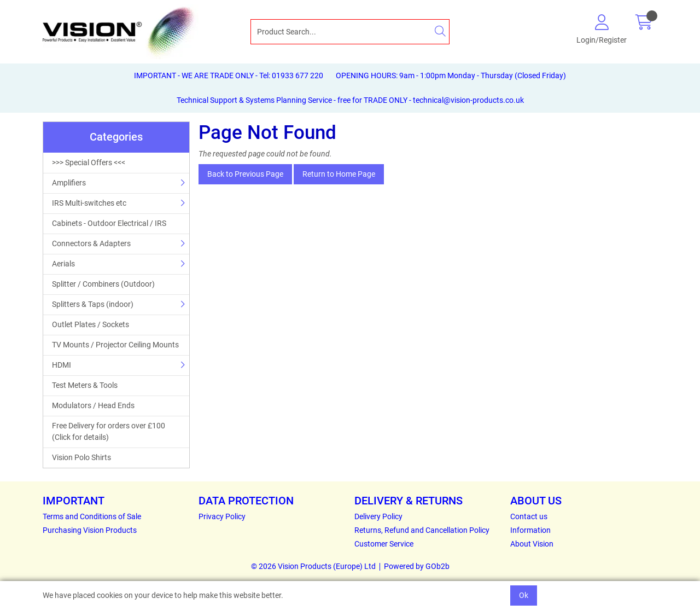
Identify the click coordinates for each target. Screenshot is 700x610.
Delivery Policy (378, 516)
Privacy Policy (222, 516)
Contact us (529, 516)
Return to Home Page (339, 174)
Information (530, 530)
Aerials (63, 264)
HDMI (62, 365)
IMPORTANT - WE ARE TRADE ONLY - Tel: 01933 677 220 (229, 75)
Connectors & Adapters (91, 243)
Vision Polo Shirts (81, 457)
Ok (524, 595)
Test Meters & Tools (85, 385)
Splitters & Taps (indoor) (93, 304)
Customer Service (384, 544)
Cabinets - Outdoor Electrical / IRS (109, 223)
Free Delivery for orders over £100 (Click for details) (109, 431)
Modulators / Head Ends (93, 405)
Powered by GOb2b (417, 566)
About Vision (532, 544)
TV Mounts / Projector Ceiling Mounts (115, 345)
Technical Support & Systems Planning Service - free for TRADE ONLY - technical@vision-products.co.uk (350, 100)
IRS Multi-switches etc (89, 203)
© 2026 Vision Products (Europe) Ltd (313, 566)
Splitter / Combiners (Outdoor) (103, 284)
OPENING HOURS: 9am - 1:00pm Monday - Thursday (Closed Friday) (451, 75)
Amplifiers (69, 183)
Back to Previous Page (245, 174)
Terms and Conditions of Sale (92, 516)
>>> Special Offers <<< (89, 162)
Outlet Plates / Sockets (91, 324)
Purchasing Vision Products (90, 530)
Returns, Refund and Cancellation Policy (422, 530)
